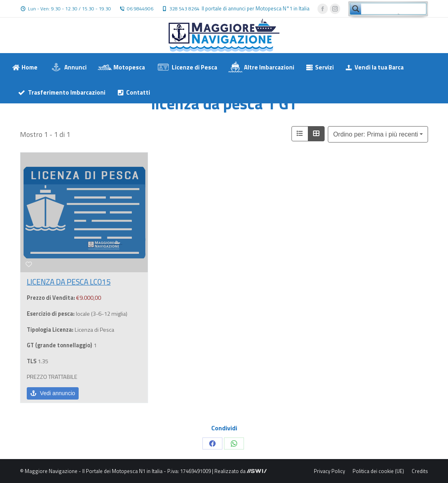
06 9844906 (140, 9)
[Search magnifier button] (356, 9)
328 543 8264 (184, 9)
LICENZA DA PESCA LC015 (69, 282)
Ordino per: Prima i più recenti (376, 134)
